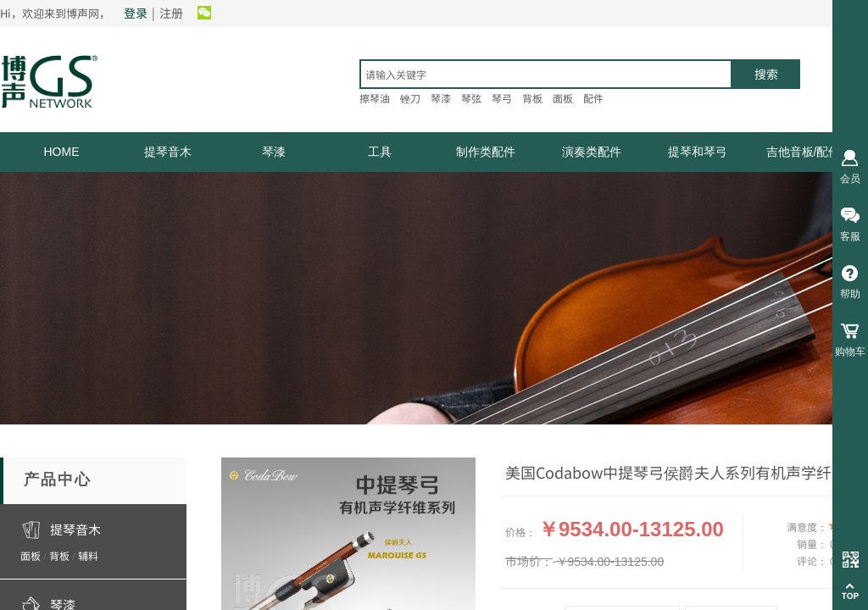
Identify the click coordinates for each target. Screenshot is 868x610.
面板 (31, 555)
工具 (380, 152)
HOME (62, 152)
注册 (171, 13)
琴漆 (274, 152)
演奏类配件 (592, 152)
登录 (136, 13)
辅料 (88, 555)
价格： (520, 532)
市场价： (529, 561)
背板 (59, 555)
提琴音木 (168, 152)
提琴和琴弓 (698, 152)
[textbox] (546, 74)
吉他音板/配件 (804, 152)
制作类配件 (486, 152)
